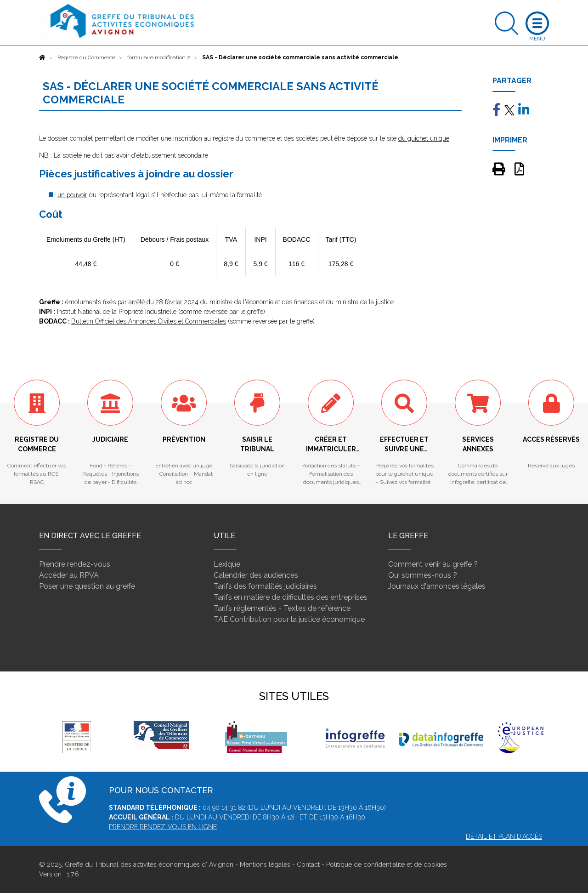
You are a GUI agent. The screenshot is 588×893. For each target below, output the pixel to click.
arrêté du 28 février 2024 (164, 302)
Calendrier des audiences (256, 575)
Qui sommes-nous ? (423, 575)
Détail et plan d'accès (504, 836)
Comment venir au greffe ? (433, 564)
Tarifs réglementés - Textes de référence (282, 608)
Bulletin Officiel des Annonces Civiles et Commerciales (149, 321)
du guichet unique (424, 138)
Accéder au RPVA (69, 575)
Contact (308, 865)
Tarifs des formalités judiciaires (265, 586)
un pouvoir (72, 195)
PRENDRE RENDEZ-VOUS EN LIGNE (163, 827)
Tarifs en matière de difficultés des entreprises (291, 597)
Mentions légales (265, 865)
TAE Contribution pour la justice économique (289, 619)
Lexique (227, 564)
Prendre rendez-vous (75, 564)
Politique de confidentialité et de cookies (387, 865)
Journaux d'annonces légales (437, 586)
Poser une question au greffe (87, 586)
